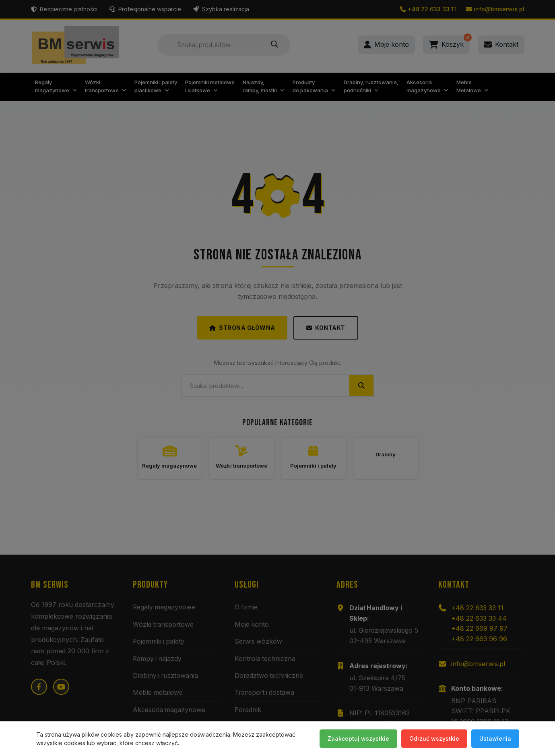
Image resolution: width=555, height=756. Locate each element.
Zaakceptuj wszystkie (358, 738)
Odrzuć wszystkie (434, 738)
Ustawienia (495, 738)
